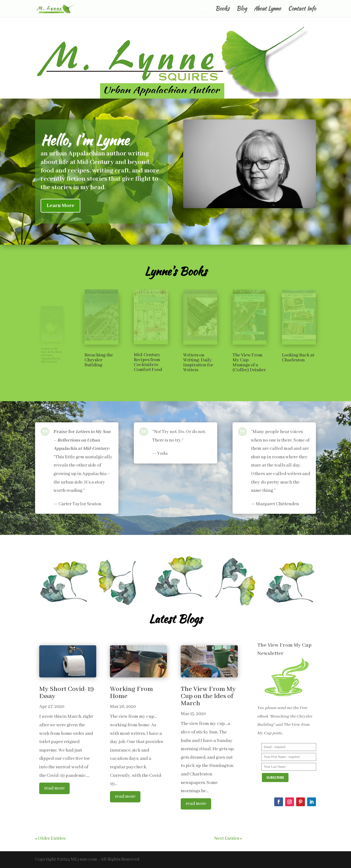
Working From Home (131, 693)
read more (54, 788)
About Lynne (267, 9)
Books (222, 9)
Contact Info (302, 9)
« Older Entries (50, 838)
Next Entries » (228, 838)
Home (202, 9)
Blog (242, 9)
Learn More (60, 206)
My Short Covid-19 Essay (66, 693)
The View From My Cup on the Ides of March (208, 696)
